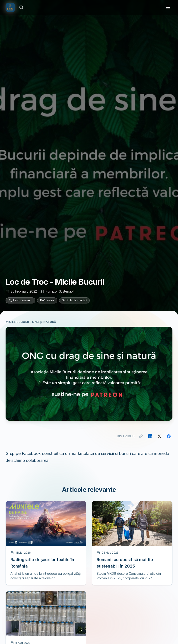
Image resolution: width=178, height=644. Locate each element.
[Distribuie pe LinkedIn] (150, 436)
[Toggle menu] (168, 7)
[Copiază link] (141, 436)
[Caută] (21, 7)
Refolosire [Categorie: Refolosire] (47, 300)
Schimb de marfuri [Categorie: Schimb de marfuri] (74, 300)
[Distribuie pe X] (159, 436)
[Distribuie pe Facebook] (169, 436)
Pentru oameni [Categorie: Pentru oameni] (20, 300)
